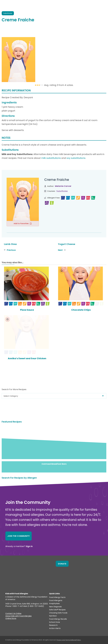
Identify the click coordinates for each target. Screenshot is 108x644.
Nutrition (53, 616)
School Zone (55, 622)
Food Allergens (56, 601)
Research (53, 625)
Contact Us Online (13, 614)
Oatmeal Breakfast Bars (54, 464)
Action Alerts (55, 629)
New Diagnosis (55, 607)
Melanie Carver (63, 186)
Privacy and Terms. (63, 640)
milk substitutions (51, 158)
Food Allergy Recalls (58, 619)
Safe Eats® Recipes (57, 610)
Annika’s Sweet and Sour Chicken (27, 359)
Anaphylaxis (54, 604)
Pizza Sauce (27, 310)
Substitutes (62, 191)
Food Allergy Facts (57, 598)
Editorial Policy (75, 640)
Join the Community (19, 536)
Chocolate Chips (81, 310)
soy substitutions (76, 158)
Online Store (11, 619)
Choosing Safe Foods (58, 613)
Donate (62, 564)
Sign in (29, 546)
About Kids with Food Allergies (18, 616)
